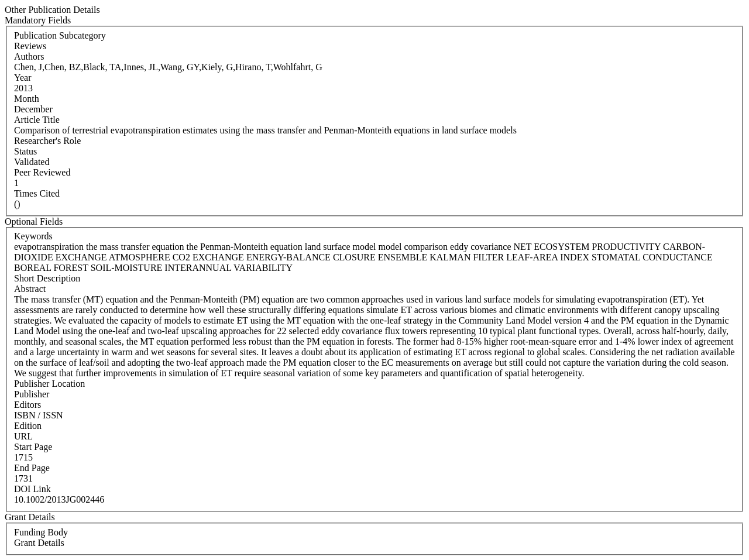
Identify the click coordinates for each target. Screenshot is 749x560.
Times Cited (37, 193)
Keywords (33, 236)
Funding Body (41, 532)
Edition (28, 426)
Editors (28, 405)
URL (23, 436)
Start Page (33, 447)
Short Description (47, 278)
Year (23, 78)
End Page (32, 468)
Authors (29, 56)
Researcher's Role (47, 141)
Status (25, 151)
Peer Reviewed (42, 172)
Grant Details (39, 543)
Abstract (30, 289)
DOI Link (32, 489)
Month (27, 99)
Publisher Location (49, 384)
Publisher (32, 394)
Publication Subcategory (60, 35)
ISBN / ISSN (39, 415)
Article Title (37, 120)
